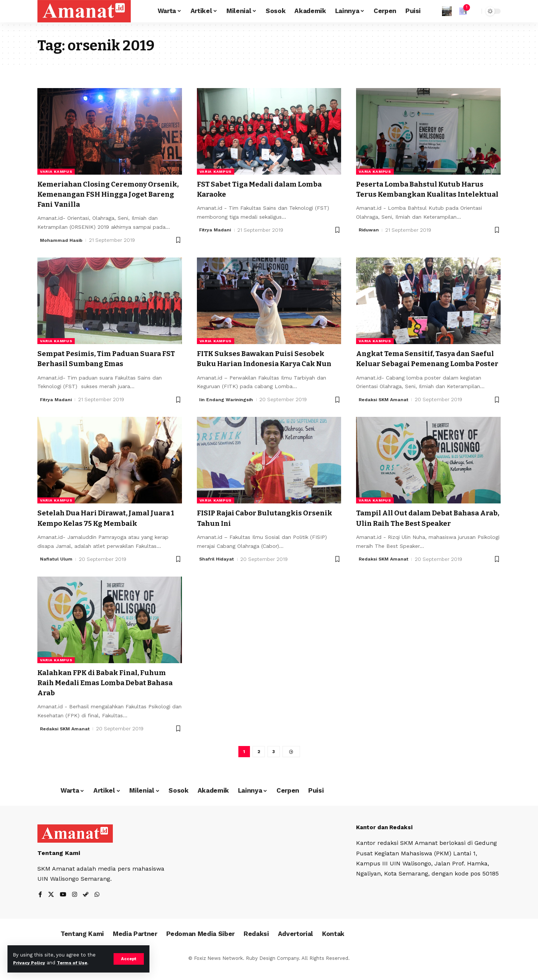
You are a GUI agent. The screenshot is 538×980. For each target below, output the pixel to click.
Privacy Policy (31, 963)
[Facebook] (40, 907)
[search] (474, 11)
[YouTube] (64, 907)
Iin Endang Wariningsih (227, 410)
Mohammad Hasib (62, 240)
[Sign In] (447, 11)
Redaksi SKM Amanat (385, 410)
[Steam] (87, 907)
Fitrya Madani (216, 230)
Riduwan (369, 240)
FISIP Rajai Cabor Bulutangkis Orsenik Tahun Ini (256, 528)
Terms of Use (77, 963)
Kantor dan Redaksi (386, 839)
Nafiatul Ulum (57, 569)
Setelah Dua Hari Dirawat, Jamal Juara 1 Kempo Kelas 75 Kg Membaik (108, 528)
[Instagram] (75, 907)
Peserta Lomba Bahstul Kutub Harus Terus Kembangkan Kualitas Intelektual (428, 194)
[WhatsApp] (99, 907)
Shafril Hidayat (217, 569)
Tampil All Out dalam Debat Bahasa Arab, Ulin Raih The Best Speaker (426, 528)
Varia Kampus (56, 171)
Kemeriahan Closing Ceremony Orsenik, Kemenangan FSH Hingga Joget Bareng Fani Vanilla (107, 194)
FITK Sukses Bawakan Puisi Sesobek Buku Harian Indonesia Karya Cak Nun (268, 364)
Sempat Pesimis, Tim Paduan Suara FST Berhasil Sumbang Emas (107, 358)
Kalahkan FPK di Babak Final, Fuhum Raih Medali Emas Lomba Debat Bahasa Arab (102, 693)
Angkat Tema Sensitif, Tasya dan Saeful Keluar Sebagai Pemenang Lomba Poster (423, 364)
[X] (51, 907)
